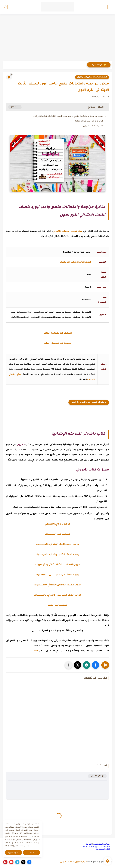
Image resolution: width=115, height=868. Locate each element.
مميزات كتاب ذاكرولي (93, 126)
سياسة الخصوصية (101, 844)
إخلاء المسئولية (103, 849)
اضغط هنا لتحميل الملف (58, 343)
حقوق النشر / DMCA (91, 847)
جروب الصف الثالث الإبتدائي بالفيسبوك (57, 565)
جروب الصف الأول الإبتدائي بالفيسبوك (57, 544)
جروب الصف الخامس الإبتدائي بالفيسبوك (57, 585)
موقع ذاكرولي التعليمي (58, 524)
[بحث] (5, 7)
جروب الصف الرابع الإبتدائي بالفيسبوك (57, 575)
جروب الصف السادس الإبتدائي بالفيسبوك (58, 595)
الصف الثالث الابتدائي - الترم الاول (75, 262)
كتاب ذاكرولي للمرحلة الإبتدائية (89, 121)
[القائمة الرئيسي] (110, 7)
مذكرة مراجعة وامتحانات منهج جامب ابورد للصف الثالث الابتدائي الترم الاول (68, 116)
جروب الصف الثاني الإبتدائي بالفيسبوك (58, 555)
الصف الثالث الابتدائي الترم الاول (92, 77)
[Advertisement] (57, 38)
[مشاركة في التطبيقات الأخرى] (69, 665)
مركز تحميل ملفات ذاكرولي (73, 862)
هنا (36, 651)
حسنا (32, 853)
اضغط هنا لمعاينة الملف (58, 333)
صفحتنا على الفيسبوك (58, 534)
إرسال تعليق (97, 776)
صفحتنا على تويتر (57, 605)
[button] (96, 665)
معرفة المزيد (13, 853)
